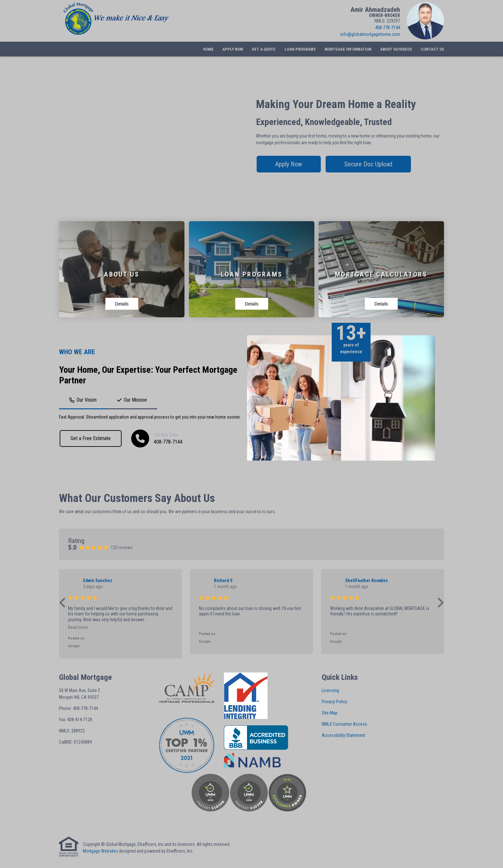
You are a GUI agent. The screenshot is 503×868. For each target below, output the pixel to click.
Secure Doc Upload (368, 164)
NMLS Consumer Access (344, 724)
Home (208, 49)
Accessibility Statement (343, 735)
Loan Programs (300, 49)
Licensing (330, 690)
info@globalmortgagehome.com (370, 34)
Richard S (223, 580)
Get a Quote (264, 49)
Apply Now (233, 49)
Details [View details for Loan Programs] (251, 304)
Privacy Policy (334, 702)
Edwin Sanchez (98, 580)
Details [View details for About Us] (122, 304)
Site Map (330, 713)
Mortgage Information (348, 49)
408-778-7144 (388, 28)
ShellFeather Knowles (367, 580)
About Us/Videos (396, 49)
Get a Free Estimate (91, 438)
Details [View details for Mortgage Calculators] (381, 304)
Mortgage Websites (100, 851)
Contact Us (432, 49)
